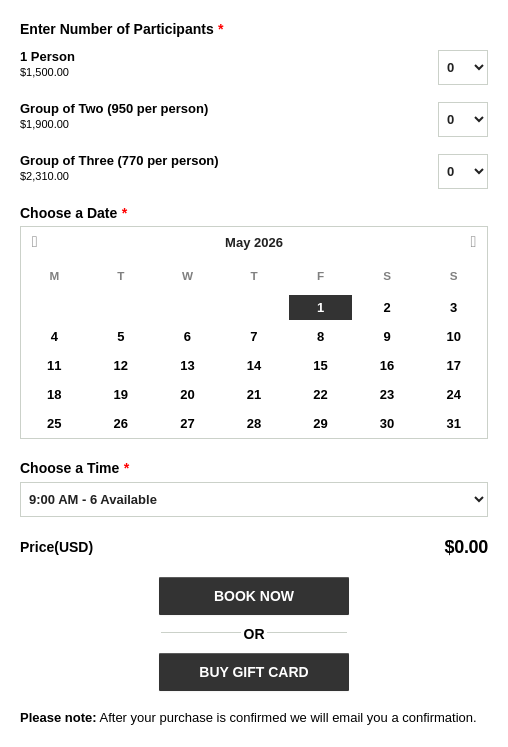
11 (54, 365)
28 (254, 423)
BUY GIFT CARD (253, 672)
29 (320, 423)
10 (453, 336)
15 (320, 365)
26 (121, 423)
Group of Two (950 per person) (204, 117)
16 (387, 365)
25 (54, 423)
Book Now (254, 596)
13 (187, 365)
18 (54, 394)
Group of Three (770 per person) (204, 169)
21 (254, 394)
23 (387, 394)
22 (320, 394)
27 (187, 423)
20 (187, 394)
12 (121, 365)
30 (387, 423)
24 (453, 394)
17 (453, 365)
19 (121, 394)
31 (453, 423)
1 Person (204, 65)
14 (254, 365)
